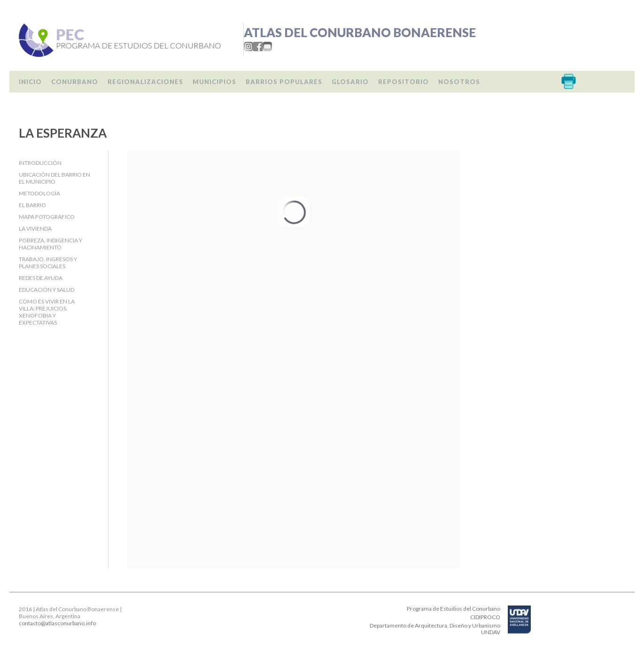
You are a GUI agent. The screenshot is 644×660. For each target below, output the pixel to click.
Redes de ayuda (41, 278)
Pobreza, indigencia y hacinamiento (50, 244)
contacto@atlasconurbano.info (57, 623)
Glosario (350, 82)
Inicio (30, 82)
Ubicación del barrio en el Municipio (54, 178)
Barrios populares (284, 82)
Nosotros (459, 82)
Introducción (40, 163)
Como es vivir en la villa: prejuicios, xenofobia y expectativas (47, 312)
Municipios (214, 82)
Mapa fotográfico (47, 217)
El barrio (32, 205)
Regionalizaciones (145, 82)
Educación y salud (47, 290)
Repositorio (403, 82)
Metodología (39, 193)
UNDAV (491, 632)
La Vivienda (35, 229)
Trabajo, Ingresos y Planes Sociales (48, 263)
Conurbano (75, 82)
